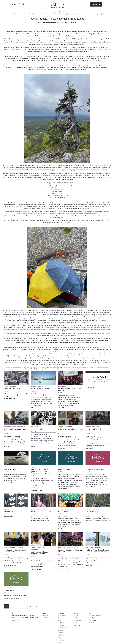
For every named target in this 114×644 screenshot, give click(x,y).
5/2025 (75, 622)
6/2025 (75, 619)
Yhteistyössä (89, 385)
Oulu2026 (61, 14)
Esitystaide (98, 14)
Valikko (14, 4)
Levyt (77, 14)
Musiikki (73, 14)
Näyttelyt (67, 14)
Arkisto (104, 14)
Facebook (45, 616)
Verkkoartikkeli (12, 14)
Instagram (46, 617)
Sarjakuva (33, 14)
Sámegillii (39, 14)
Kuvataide (82, 14)
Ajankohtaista (7, 427)
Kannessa (34, 509)
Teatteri (19, 14)
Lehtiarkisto (77, 626)
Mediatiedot (92, 621)
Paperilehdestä (54, 14)
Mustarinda (88, 509)
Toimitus (92, 619)
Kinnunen (6, 588)
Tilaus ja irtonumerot (95, 616)
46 (31, 606)
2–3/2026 (6, 391)
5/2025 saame (77, 621)
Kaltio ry (91, 622)
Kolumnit (12, 588)
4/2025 (75, 624)
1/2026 (33, 556)
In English (92, 14)
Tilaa (96, 4)
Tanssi (23, 14)
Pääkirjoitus (46, 14)
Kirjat (87, 14)
